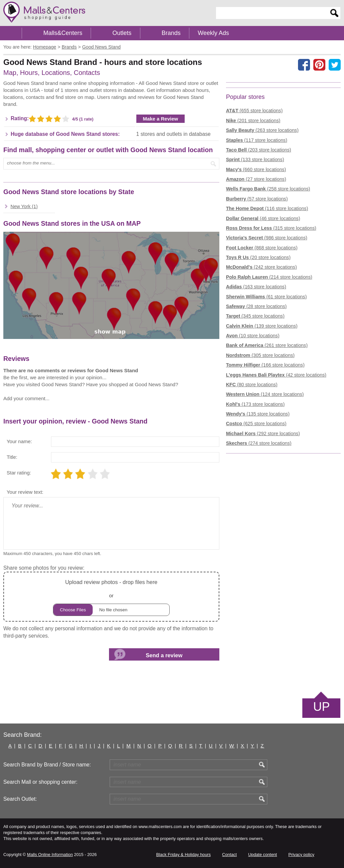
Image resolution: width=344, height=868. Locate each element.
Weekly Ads (213, 33)
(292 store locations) (263, 434)
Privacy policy (301, 855)
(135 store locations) (258, 414)
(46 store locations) (263, 218)
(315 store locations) (271, 228)
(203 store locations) (258, 150)
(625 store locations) (256, 424)
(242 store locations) (261, 267)
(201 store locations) (253, 121)
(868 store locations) (262, 248)
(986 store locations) (267, 238)
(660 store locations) (256, 169)
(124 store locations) (265, 394)
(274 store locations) (259, 443)
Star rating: (19, 473)
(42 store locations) (276, 375)
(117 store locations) (257, 140)
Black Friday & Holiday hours (183, 855)
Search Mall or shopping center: (40, 782)
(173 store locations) (255, 404)
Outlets (122, 33)
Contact (229, 855)
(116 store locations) (267, 208)
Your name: (19, 441)
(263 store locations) (262, 130)
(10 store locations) (253, 336)
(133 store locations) (255, 159)
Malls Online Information (50, 855)
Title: (12, 457)
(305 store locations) (260, 355)
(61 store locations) (266, 297)
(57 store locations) (257, 199)
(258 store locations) (268, 189)
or (111, 597)
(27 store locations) (256, 179)
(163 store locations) (256, 287)
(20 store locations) (258, 257)
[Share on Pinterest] (319, 65)
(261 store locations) (267, 345)
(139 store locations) (262, 326)
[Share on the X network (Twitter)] (335, 65)
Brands (171, 33)
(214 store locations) (269, 277)
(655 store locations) (254, 111)
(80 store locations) (252, 385)
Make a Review (161, 119)
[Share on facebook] (304, 65)
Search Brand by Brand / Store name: (47, 765)
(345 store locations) (255, 316)
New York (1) (24, 206)
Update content (262, 855)
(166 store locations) (265, 365)
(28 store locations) (256, 306)
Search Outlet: (20, 799)
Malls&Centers (63, 33)
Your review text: (25, 492)
